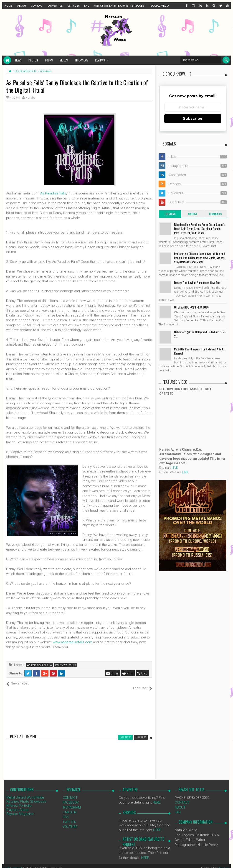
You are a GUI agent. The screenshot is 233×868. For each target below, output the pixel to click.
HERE (157, 798)
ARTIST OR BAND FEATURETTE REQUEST (120, 6)
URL (143, 673)
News (18, 60)
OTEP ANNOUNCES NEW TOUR (192, 307)
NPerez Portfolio (19, 801)
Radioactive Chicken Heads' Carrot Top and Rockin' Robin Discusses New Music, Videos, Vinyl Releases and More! (200, 258)
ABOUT (22, 6)
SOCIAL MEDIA (160, 6)
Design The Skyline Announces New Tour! (198, 282)
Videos (64, 60)
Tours (49, 60)
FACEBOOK (71, 798)
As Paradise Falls (53, 193)
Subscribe (193, 119)
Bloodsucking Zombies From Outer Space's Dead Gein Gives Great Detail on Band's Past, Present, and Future (200, 228)
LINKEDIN (70, 807)
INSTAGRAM (72, 802)
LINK (175, 468)
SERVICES (73, 6)
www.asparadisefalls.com (72, 642)
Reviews (100, 60)
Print (129, 673)
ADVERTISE (55, 6)
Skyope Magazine (20, 809)
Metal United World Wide (25, 792)
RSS (66, 812)
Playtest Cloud (17, 805)
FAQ (87, 6)
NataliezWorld (15, 863)
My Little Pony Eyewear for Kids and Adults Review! (199, 351)
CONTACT (37, 6)
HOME (8, 6)
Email (113, 673)
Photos (33, 60)
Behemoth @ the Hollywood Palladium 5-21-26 (200, 334)
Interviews (81, 60)
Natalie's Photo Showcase (26, 797)
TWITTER (69, 817)
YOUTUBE (70, 822)
